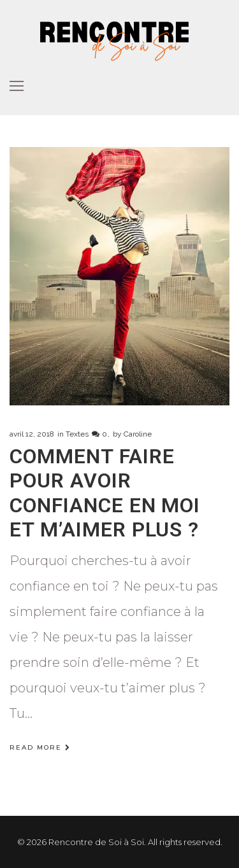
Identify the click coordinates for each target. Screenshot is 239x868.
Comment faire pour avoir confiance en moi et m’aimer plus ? (105, 493)
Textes (77, 434)
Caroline (138, 434)
